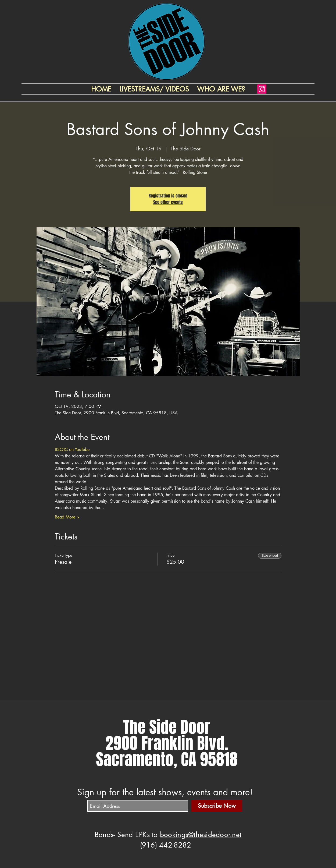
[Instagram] (262, 89)
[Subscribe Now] (217, 806)
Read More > (67, 517)
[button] (221, 89)
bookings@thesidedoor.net (201, 835)
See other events (168, 202)
